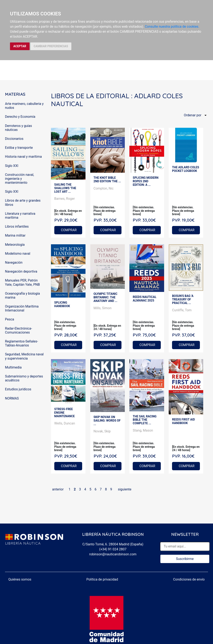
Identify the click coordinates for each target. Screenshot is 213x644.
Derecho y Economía (20, 117)
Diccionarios (14, 139)
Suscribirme (185, 559)
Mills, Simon (103, 308)
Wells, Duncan (65, 423)
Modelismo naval (18, 254)
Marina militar (15, 235)
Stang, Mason (143, 430)
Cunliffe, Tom (182, 310)
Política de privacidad (102, 579)
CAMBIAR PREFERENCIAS (51, 46)
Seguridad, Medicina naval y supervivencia (24, 356)
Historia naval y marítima (23, 157)
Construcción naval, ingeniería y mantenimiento (19, 179)
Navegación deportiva (21, 271)
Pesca (10, 319)
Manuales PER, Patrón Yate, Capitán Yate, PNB (22, 282)
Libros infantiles (17, 226)
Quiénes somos (20, 579)
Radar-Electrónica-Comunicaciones (19, 330)
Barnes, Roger (65, 199)
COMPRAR (69, 230)
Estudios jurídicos (18, 389)
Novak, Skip (102, 431)
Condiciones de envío (189, 579)
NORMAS (12, 398)
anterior (58, 489)
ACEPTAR (20, 46)
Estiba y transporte (19, 148)
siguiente (125, 489)
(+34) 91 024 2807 (113, 549)
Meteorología (15, 245)
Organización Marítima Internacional (22, 308)
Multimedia (13, 367)
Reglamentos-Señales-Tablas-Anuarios (22, 343)
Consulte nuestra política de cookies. (172, 27)
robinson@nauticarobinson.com (113, 554)
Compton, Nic (104, 188)
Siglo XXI (12, 166)
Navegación (14, 262)
